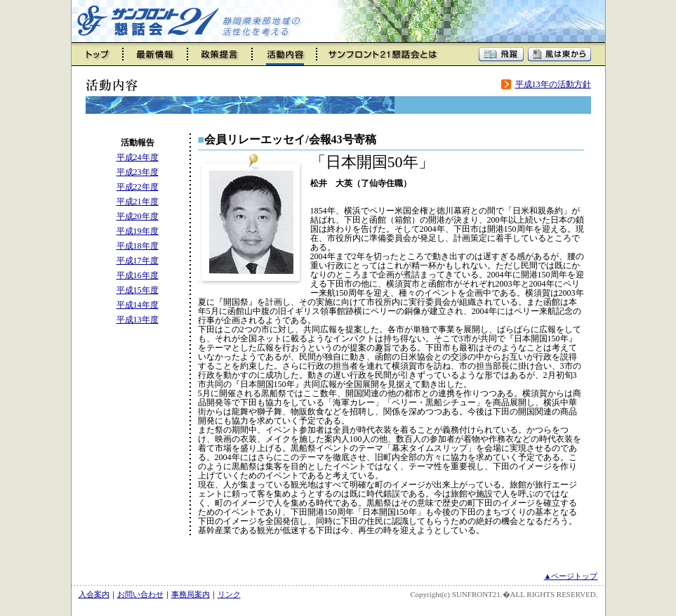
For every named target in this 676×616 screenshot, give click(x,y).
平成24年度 (138, 157)
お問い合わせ (140, 594)
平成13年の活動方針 (553, 84)
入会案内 (94, 594)
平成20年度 (138, 216)
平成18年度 (138, 246)
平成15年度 (138, 290)
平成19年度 (138, 231)
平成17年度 (138, 261)
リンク (229, 594)
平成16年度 (138, 275)
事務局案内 (191, 594)
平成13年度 (138, 320)
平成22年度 (138, 187)
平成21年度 (138, 202)
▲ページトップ (571, 576)
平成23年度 (138, 172)
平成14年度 (138, 305)
